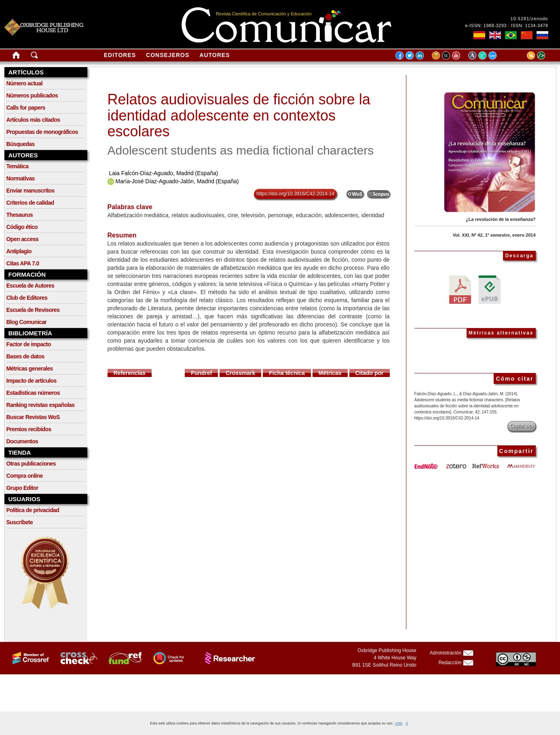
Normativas (21, 178)
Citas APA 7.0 (23, 263)
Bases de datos (25, 356)
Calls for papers (26, 108)
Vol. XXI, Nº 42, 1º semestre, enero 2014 (494, 235)
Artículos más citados (33, 120)
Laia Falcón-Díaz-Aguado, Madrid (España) (163, 173)
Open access (23, 239)
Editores (120, 55)
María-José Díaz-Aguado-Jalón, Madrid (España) (177, 181)
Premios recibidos (29, 429)
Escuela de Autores (31, 286)
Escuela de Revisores (33, 310)
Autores (214, 55)
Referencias (130, 373)
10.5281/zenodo (529, 19)
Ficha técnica (287, 373)
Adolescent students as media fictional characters (241, 150)
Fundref (201, 373)
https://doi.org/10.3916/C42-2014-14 (295, 194)
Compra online (25, 476)
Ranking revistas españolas (41, 405)
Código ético (22, 227)
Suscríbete (20, 522)
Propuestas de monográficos (42, 132)
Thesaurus (20, 215)
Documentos (22, 441)
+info (399, 723)
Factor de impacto (29, 344)
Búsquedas (21, 144)
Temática (18, 166)
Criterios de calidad (30, 203)
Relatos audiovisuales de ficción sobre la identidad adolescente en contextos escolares (239, 115)
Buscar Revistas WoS (33, 417)
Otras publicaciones (31, 464)
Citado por (370, 373)
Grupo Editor (22, 488)
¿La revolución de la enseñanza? (501, 219)
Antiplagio (19, 251)
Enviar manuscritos (31, 191)
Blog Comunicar (27, 322)
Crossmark (240, 373)
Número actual (24, 83)
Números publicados (32, 95)
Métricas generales (30, 369)
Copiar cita (521, 426)
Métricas (330, 373)
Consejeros (168, 55)
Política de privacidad (33, 510)
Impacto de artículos (32, 381)
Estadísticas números (33, 393)
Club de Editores (27, 298)
